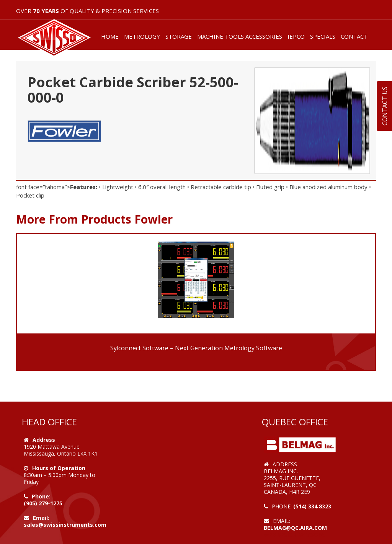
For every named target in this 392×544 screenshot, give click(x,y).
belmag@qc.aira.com (295, 528)
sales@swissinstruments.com (65, 525)
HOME (110, 36)
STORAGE (179, 36)
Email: (41, 518)
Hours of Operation (59, 468)
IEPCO (296, 36)
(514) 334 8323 (312, 506)
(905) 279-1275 (43, 503)
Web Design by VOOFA (294, 535)
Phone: (41, 496)
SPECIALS (323, 36)
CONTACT (354, 36)
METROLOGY (142, 36)
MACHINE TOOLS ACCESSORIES (240, 36)
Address (44, 440)
